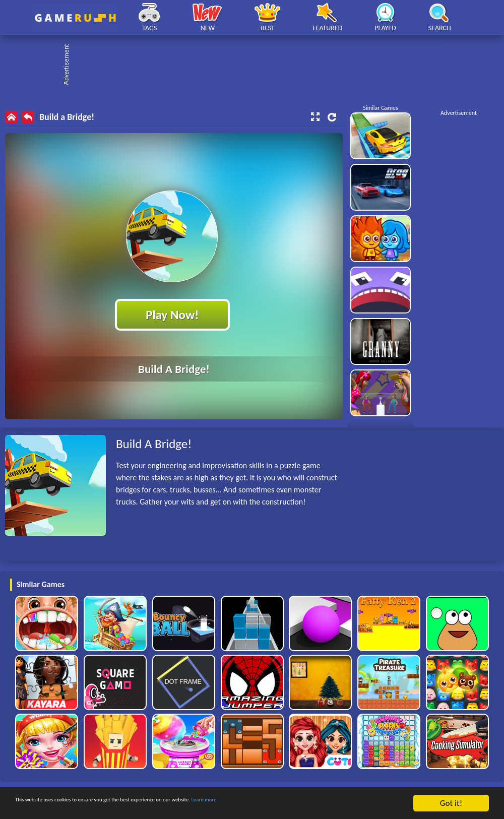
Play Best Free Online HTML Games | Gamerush (75, 18)
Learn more (315, 804)
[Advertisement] (257, 66)
